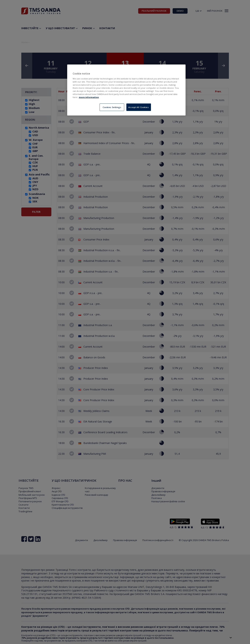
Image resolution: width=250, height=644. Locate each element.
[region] (126, 90)
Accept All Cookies (138, 107)
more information (89, 97)
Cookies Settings (112, 107)
